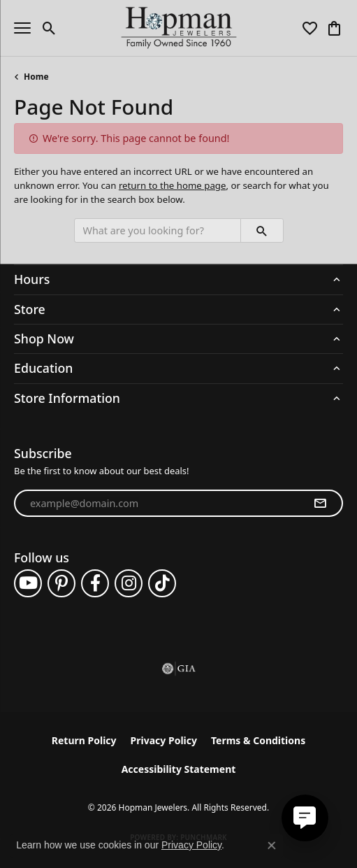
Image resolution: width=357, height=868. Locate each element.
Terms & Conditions (258, 740)
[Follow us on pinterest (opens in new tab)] (61, 583)
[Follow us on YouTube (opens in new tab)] (28, 583)
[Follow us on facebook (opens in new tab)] (95, 583)
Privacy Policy (164, 740)
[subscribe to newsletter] (320, 504)
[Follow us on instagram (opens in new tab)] (129, 583)
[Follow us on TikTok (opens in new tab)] (162, 583)
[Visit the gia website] (179, 669)
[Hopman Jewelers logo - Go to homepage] (178, 28)
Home (36, 77)
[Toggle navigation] (22, 28)
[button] (49, 28)
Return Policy (84, 740)
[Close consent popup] (272, 846)
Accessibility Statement (179, 769)
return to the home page (173, 185)
